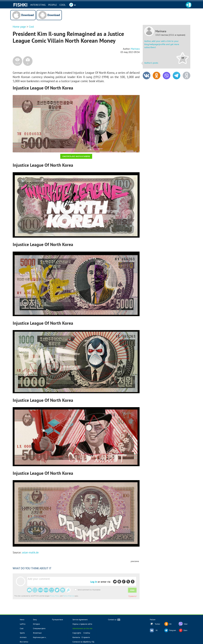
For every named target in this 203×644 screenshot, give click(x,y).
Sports (22, 633)
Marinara (161, 31)
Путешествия (57, 619)
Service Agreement (80, 619)
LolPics (23, 624)
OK (170, 624)
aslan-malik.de (30, 552)
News (22, 619)
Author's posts (151, 63)
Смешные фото (39, 628)
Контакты (76, 637)
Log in (94, 582)
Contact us (114, 620)
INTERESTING (38, 5)
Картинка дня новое (41, 637)
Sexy (35, 619)
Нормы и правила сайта (82, 624)
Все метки (24, 642)
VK (157, 630)
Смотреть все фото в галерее (76, 156)
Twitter (157, 624)
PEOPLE (53, 5)
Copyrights (77, 633)
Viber (186, 624)
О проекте (86, 637)
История (36, 624)
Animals (23, 637)
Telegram (173, 630)
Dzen (185, 630)
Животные (37, 633)
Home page (19, 27)
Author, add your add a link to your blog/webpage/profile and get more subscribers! (162, 44)
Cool (63, 5)
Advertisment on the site (82, 628)
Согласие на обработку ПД (83, 642)
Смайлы (87, 633)
